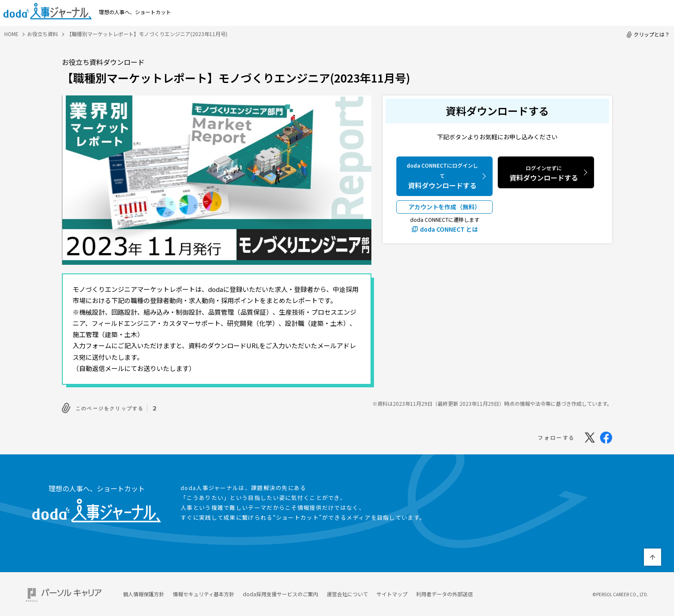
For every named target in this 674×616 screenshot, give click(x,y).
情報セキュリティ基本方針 (204, 592)
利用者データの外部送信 (444, 592)
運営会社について (347, 592)
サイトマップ (392, 592)
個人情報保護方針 (144, 592)
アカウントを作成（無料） (444, 207)
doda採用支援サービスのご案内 (280, 592)
